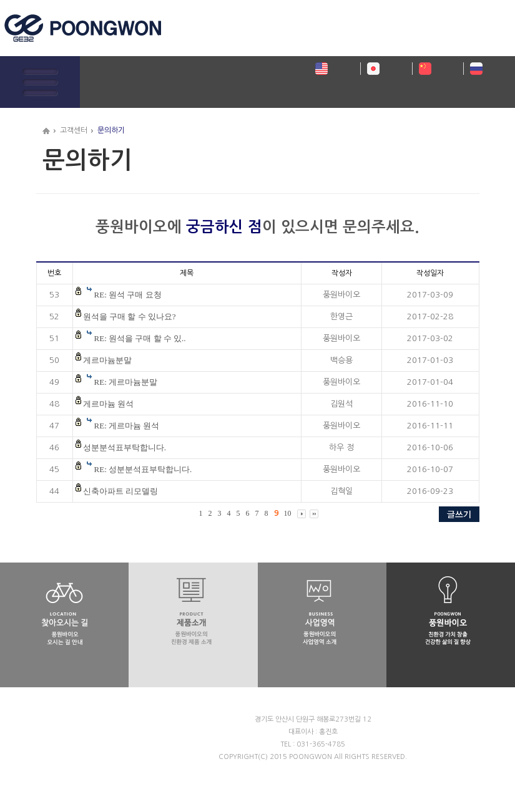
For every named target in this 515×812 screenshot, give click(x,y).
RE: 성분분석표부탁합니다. (143, 469)
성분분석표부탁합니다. (125, 447)
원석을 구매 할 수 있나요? (130, 317)
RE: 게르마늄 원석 (127, 426)
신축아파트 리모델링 (120, 491)
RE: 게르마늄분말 (126, 382)
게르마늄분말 (107, 360)
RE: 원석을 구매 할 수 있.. (140, 338)
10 (288, 513)
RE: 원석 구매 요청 (128, 295)
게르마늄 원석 (108, 404)
